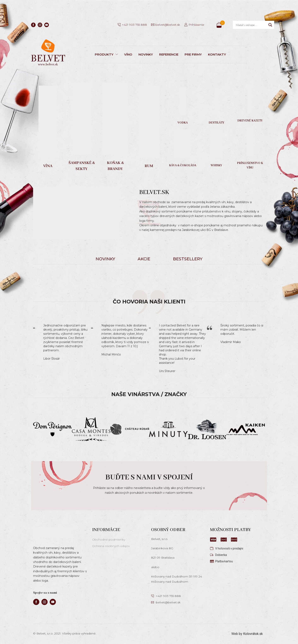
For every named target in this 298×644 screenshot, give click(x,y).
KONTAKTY (217, 54)
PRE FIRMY (193, 54)
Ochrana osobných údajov (111, 546)
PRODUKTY (106, 54)
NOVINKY (146, 54)
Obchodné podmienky (109, 540)
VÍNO (128, 54)
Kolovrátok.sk (253, 634)
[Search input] (251, 25)
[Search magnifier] (270, 25)
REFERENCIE (169, 54)
